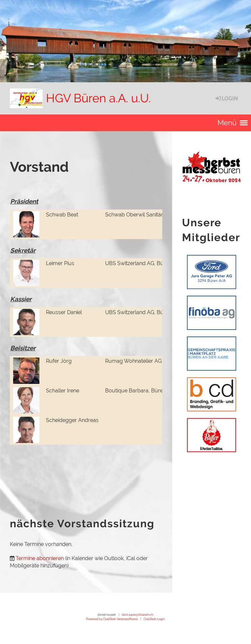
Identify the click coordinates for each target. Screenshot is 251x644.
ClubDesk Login (154, 619)
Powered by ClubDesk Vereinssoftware (112, 619)
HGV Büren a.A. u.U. (98, 98)
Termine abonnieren (40, 558)
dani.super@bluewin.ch (137, 615)
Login (226, 99)
